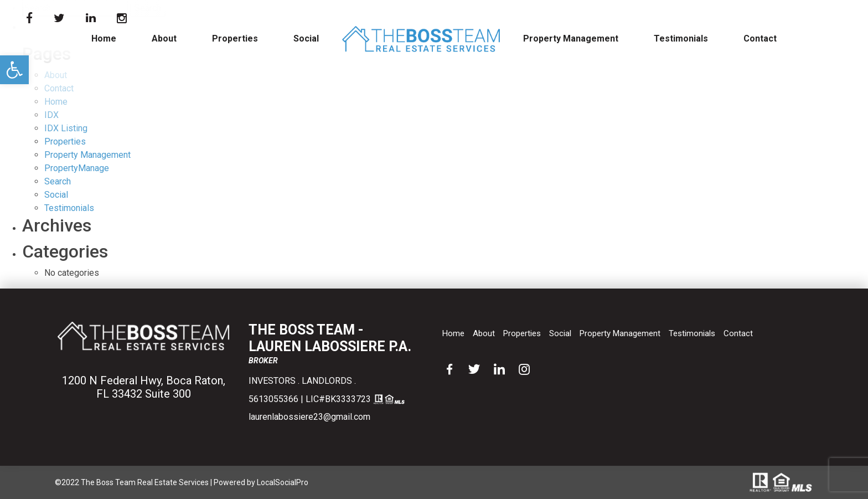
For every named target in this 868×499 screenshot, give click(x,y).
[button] (14, 70)
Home (104, 38)
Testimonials (681, 38)
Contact (760, 38)
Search (58, 181)
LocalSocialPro (283, 482)
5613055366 (273, 399)
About (164, 38)
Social (306, 38)
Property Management (571, 38)
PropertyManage (77, 168)
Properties (235, 38)
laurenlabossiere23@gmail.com (309, 417)
